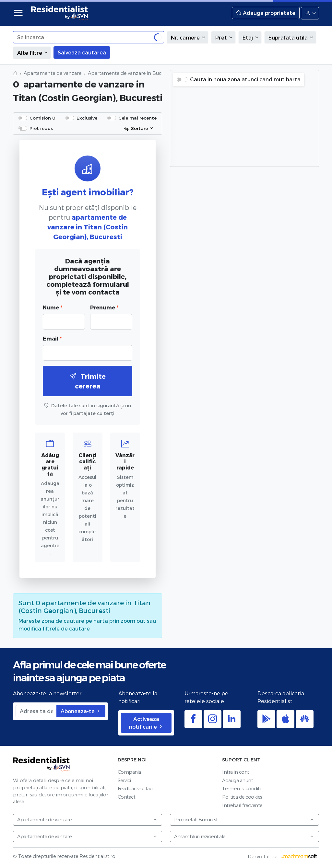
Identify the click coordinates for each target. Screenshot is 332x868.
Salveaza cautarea (82, 52)
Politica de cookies (242, 797)
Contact (127, 797)
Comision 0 (42, 118)
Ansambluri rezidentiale (244, 836)
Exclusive (87, 118)
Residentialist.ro (60, 13)
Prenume (104, 307)
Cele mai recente (137, 118)
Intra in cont (236, 772)
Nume (53, 307)
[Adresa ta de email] (36, 711)
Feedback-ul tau (135, 788)
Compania (129, 772)
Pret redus (41, 128)
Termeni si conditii (242, 788)
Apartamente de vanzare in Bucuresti (131, 73)
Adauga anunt (237, 780)
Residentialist (41, 764)
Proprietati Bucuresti (244, 820)
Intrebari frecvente (242, 805)
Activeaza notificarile (146, 723)
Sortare (136, 129)
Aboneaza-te (81, 711)
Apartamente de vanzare (53, 73)
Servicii (125, 780)
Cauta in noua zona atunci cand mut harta (245, 79)
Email (52, 338)
